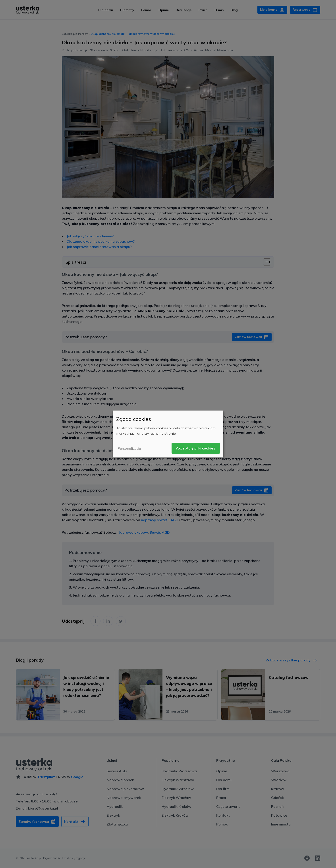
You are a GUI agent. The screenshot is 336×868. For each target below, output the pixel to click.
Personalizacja (129, 448)
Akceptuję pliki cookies (196, 448)
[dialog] (168, 434)
